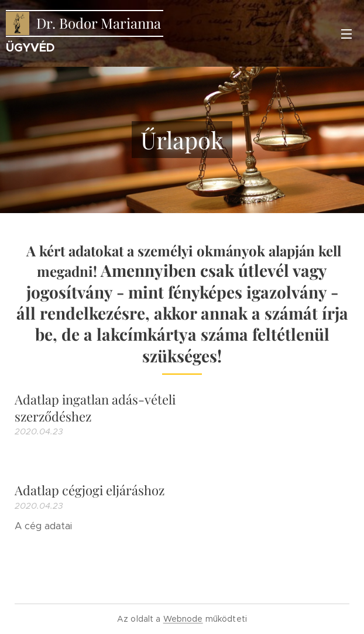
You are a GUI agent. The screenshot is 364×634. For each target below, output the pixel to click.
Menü (346, 34)
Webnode (183, 619)
